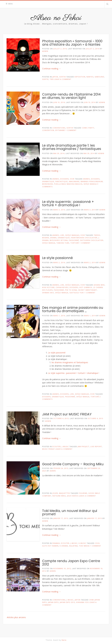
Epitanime (60, 130)
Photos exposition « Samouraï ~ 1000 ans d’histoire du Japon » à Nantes (72, 43)
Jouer (55, 493)
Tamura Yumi (63, 243)
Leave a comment (63, 79)
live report (96, 446)
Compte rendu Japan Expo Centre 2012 (71, 563)
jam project (83, 446)
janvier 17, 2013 (94, 518)
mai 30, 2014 (89, 153)
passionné (74, 240)
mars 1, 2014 (90, 316)
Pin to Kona (71, 290)
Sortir (62, 77)
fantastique (61, 181)
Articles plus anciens (16, 617)
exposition (80, 77)
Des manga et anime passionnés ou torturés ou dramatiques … (73, 309)
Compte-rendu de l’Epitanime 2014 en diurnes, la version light (71, 96)
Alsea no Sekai (56, 18)
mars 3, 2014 (90, 210)
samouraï (99, 77)
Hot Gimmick (86, 287)
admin (45, 51)
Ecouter (57, 446)
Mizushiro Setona (59, 240)
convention (48, 130)
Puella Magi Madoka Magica (68, 184)
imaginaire (74, 181)
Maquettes (65, 493)
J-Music (65, 446)
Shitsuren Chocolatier (92, 240)
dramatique (48, 181)
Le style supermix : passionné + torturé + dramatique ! (68, 203)
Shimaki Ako (48, 293)
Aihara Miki (99, 285)
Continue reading (51, 69)
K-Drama (64, 546)
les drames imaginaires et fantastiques (70, 362)
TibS (52, 79)
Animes (56, 179)
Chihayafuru (62, 287)
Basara (46, 238)
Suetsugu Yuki (77, 293)
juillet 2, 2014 (93, 49)
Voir (72, 179)
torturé (75, 243)
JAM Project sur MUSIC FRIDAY (67, 414)
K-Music (82, 543)
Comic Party (88, 128)
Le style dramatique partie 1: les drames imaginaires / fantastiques (72, 147)
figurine (83, 493)
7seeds (97, 235)
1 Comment (71, 130)
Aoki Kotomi (48, 287)
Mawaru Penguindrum (92, 181)
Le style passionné (57, 258)
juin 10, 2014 (90, 102)
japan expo (53, 602)
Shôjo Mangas (72, 235)
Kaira (64, 640)
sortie (45, 79)
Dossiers (65, 179)
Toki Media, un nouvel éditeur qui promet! (70, 512)
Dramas (56, 543)
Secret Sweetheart (88, 290)
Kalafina (73, 546)
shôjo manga (90, 184)
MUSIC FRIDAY (48, 449)
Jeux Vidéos (73, 496)
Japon (55, 77)
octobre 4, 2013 (95, 418)
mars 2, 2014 (90, 262)
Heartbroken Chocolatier (84, 238)
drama (53, 238)
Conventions (59, 128)
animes (86, 179)
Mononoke (48, 184)
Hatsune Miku (59, 496)
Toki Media (84, 546)
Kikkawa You (83, 602)
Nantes (90, 77)
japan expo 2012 (67, 602)
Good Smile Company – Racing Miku (73, 464)
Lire (62, 235)
